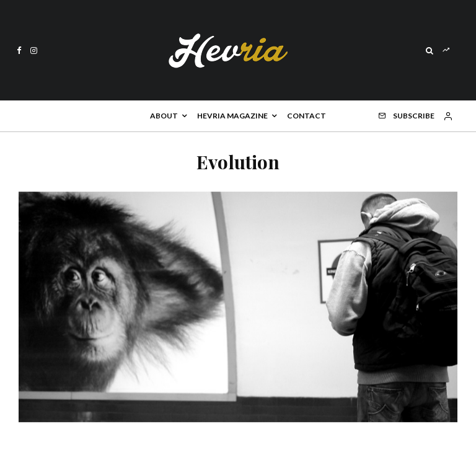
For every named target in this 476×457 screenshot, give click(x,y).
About (164, 116)
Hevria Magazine (232, 116)
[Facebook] (19, 51)
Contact (306, 116)
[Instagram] (34, 51)
